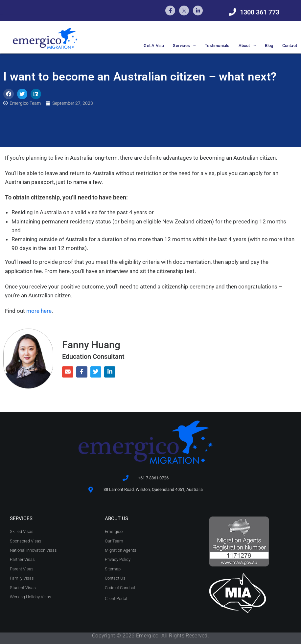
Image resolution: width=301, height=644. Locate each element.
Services (184, 46)
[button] (9, 94)
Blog (269, 46)
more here (39, 311)
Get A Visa (154, 46)
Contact (290, 46)
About (247, 46)
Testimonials (217, 46)
